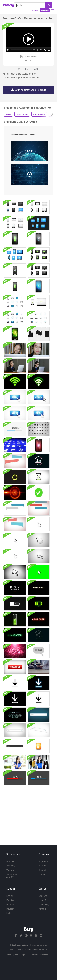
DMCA (42, 874)
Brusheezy (11, 861)
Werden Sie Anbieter (12, 876)
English (10, 896)
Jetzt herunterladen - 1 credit (31, 90)
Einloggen (34, 10)
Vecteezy (11, 866)
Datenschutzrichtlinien (39, 955)
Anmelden (45, 10)
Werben (42, 866)
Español (10, 900)
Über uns (43, 896)
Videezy (10, 870)
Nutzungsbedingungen (17, 955)
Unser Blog (44, 905)
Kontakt (42, 909)
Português (11, 905)
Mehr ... (10, 913)
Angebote (43, 861)
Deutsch (10, 909)
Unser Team (44, 900)
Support (42, 870)
